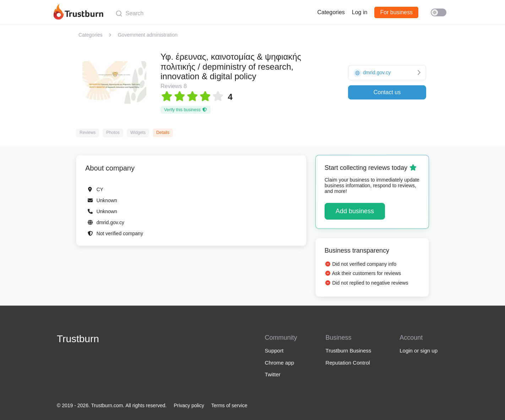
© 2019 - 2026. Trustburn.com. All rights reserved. (112, 405)
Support (274, 351)
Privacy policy (189, 405)
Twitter (273, 374)
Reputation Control (348, 363)
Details (163, 133)
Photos (113, 133)
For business (396, 12)
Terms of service (229, 405)
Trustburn (78, 339)
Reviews (88, 133)
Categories (331, 12)
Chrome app (280, 363)
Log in (360, 12)
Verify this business (186, 110)
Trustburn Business (349, 351)
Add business (355, 211)
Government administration (148, 35)
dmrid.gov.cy (110, 222)
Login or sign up (419, 351)
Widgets (138, 133)
